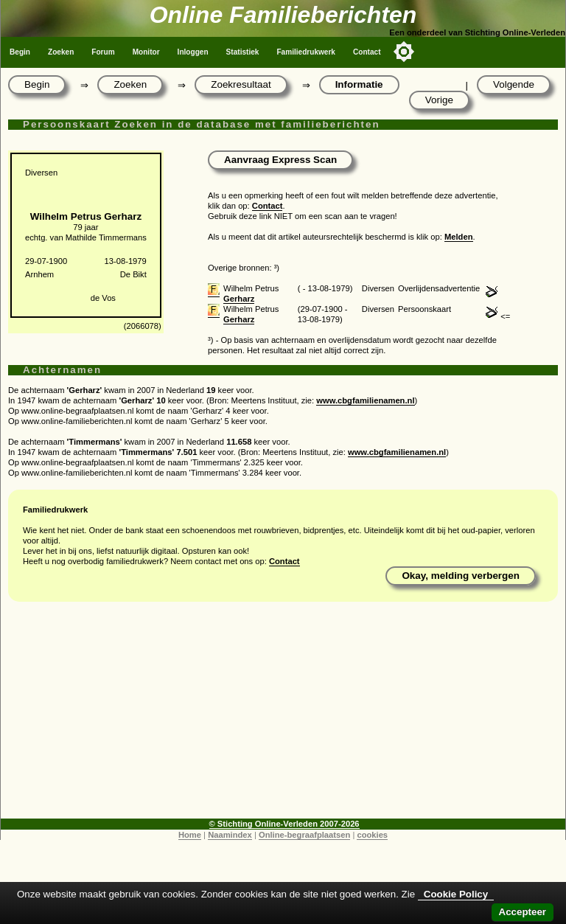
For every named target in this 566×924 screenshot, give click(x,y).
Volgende (514, 84)
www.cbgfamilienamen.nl (365, 400)
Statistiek (243, 52)
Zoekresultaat (241, 84)
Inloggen (193, 52)
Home (190, 835)
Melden (459, 237)
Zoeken (61, 52)
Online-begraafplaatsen (304, 835)
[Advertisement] (283, 715)
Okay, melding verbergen (461, 576)
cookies (372, 835)
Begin (20, 52)
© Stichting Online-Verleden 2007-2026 (284, 824)
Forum (103, 52)
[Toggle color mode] (404, 52)
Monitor (146, 52)
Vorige (439, 100)
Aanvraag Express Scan (280, 160)
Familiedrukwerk (306, 52)
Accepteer (523, 912)
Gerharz (239, 299)
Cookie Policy (456, 894)
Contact (367, 52)
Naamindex (230, 835)
